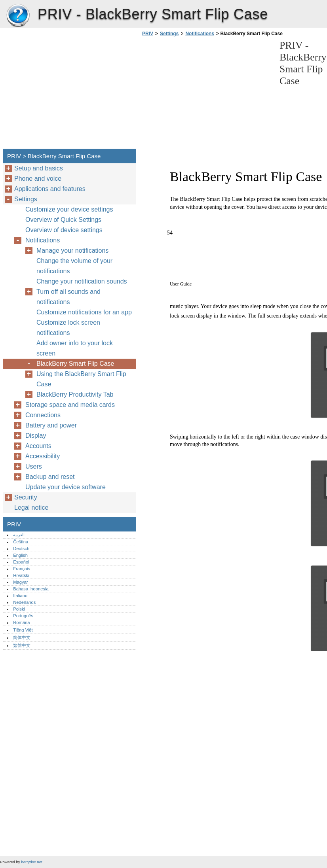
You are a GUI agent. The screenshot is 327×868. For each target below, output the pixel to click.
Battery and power (51, 425)
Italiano (20, 596)
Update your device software (66, 487)
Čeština (21, 542)
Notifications (200, 34)
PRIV (18, 16)
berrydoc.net (31, 862)
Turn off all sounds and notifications (68, 297)
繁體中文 (22, 645)
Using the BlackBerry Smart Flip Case (81, 379)
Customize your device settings (69, 209)
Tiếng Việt (23, 630)
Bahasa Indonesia (31, 589)
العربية (19, 535)
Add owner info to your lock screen (75, 348)
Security (26, 497)
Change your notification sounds (82, 281)
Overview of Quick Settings (63, 220)
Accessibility (43, 456)
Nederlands (24, 602)
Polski (19, 609)
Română (21, 622)
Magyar (20, 582)
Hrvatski (21, 575)
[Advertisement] (207, 95)
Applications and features (50, 189)
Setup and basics (39, 168)
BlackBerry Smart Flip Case (75, 364)
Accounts (38, 446)
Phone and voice (38, 179)
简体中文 (22, 637)
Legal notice (31, 508)
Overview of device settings (64, 230)
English (20, 555)
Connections (43, 415)
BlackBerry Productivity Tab (75, 394)
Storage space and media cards (70, 405)
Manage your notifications (72, 251)
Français (22, 569)
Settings (169, 34)
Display (36, 436)
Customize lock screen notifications (68, 328)
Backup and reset (50, 477)
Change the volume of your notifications (74, 266)
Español (21, 562)
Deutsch (21, 548)
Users (34, 466)
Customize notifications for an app (84, 312)
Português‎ (23, 616)
